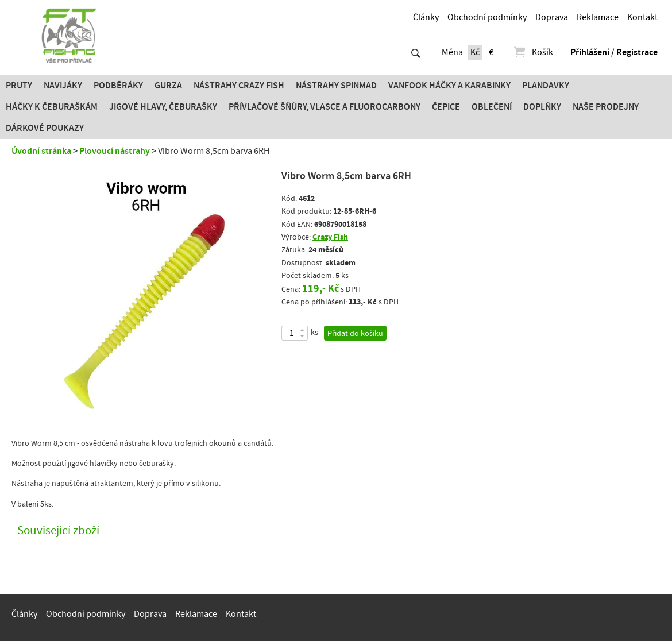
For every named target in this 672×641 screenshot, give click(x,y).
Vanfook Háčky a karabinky (449, 86)
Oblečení (492, 107)
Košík (533, 52)
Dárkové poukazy (45, 128)
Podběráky (118, 86)
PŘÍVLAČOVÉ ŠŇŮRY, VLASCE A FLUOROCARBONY (325, 107)
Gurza (168, 86)
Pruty (19, 86)
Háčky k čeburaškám (52, 107)
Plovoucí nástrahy (115, 151)
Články (426, 17)
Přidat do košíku (355, 334)
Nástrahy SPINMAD (336, 86)
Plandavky (546, 86)
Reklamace (598, 17)
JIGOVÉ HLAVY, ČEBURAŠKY (163, 107)
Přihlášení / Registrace (614, 52)
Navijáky (63, 86)
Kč (475, 52)
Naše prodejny (606, 107)
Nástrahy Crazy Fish (239, 86)
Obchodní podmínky (487, 17)
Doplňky (542, 107)
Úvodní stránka (41, 151)
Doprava (552, 17)
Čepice (446, 107)
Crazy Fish (330, 237)
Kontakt (642, 17)
